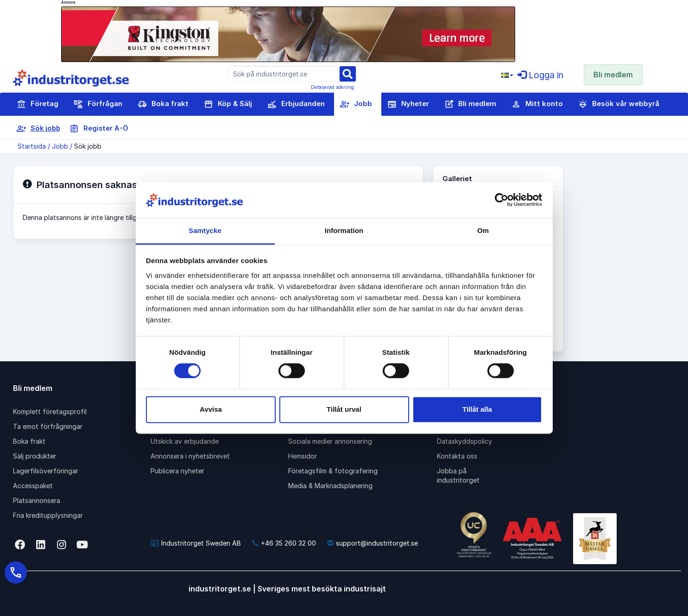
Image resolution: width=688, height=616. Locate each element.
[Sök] (347, 73)
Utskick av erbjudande (185, 441)
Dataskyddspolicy (464, 441)
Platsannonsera (37, 500)
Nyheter (408, 104)
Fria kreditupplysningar (48, 515)
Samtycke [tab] (205, 230)
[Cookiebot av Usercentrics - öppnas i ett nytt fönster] (502, 200)
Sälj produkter (35, 456)
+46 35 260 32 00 (284, 543)
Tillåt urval (344, 409)
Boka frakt (163, 104)
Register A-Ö (99, 129)
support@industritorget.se (372, 543)
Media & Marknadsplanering (330, 486)
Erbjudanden (296, 104)
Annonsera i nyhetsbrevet (190, 456)
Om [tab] (483, 230)
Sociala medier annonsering (330, 441)
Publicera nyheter (177, 471)
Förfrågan (98, 104)
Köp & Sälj (228, 104)
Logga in (540, 75)
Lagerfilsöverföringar (46, 471)
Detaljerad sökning (332, 87)
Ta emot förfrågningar (48, 426)
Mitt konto (537, 104)
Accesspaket (33, 486)
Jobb (356, 104)
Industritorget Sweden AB (196, 543)
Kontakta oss (457, 456)
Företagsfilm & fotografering (333, 471)
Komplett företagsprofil (50, 412)
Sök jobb (38, 129)
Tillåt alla (477, 409)
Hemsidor (303, 456)
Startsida (32, 146)
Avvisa (211, 409)
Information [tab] (344, 230)
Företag (38, 104)
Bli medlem (613, 75)
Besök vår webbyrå (619, 104)
